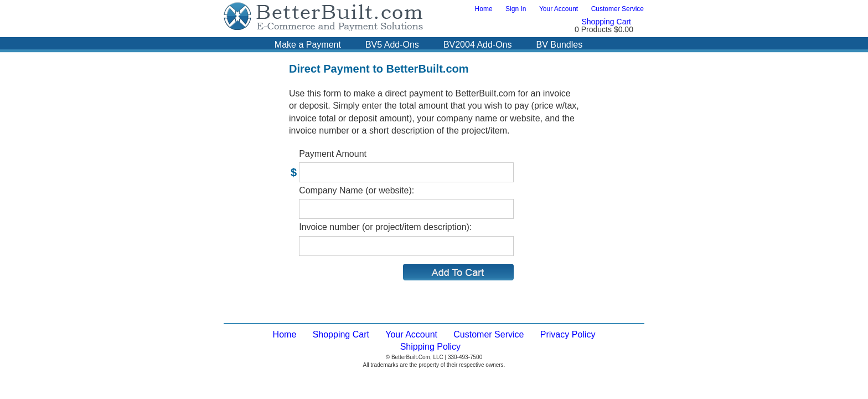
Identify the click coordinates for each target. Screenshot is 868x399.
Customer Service (618, 9)
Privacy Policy (568, 334)
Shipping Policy (430, 347)
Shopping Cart (606, 22)
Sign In (516, 9)
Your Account (559, 9)
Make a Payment (308, 45)
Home (484, 9)
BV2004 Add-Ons (478, 45)
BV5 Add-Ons (392, 45)
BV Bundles (560, 45)
